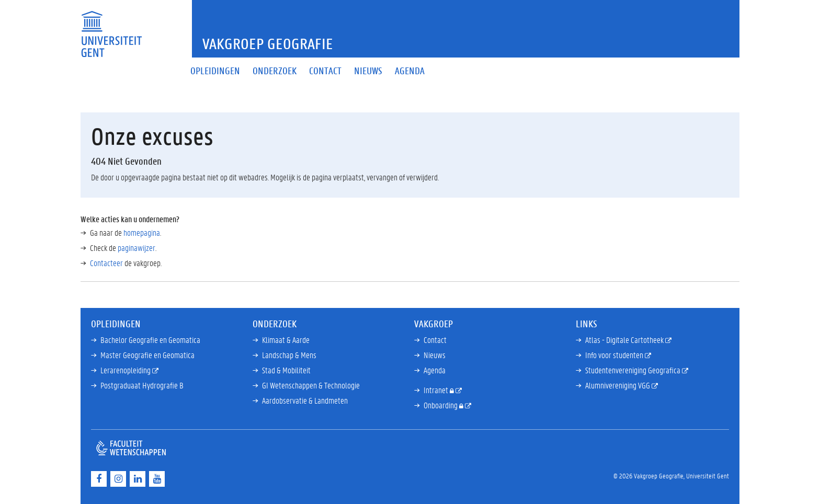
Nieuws (435, 355)
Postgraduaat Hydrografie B (142, 385)
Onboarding (441, 405)
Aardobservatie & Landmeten (305, 400)
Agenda (435, 370)
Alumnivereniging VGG (618, 385)
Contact (435, 340)
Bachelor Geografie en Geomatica (150, 340)
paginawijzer (136, 248)
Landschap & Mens (289, 355)
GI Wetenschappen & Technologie (311, 385)
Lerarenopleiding (126, 370)
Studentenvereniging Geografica (634, 370)
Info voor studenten (615, 355)
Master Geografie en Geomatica (147, 355)
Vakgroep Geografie (268, 44)
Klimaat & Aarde (286, 340)
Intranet (437, 390)
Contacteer (106, 263)
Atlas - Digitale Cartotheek (625, 340)
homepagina (142, 232)
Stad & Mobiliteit (286, 370)
